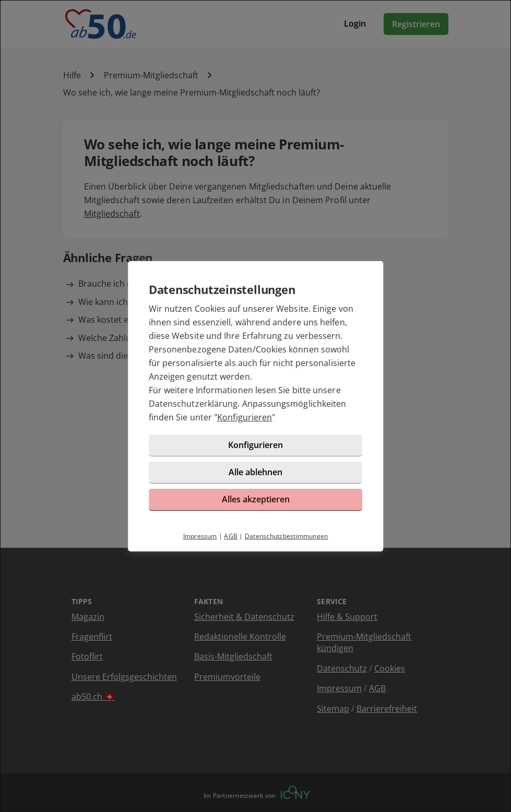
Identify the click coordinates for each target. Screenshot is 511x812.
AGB (231, 536)
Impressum (200, 536)
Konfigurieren (245, 417)
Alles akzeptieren (256, 499)
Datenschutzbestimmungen (287, 536)
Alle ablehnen (255, 472)
